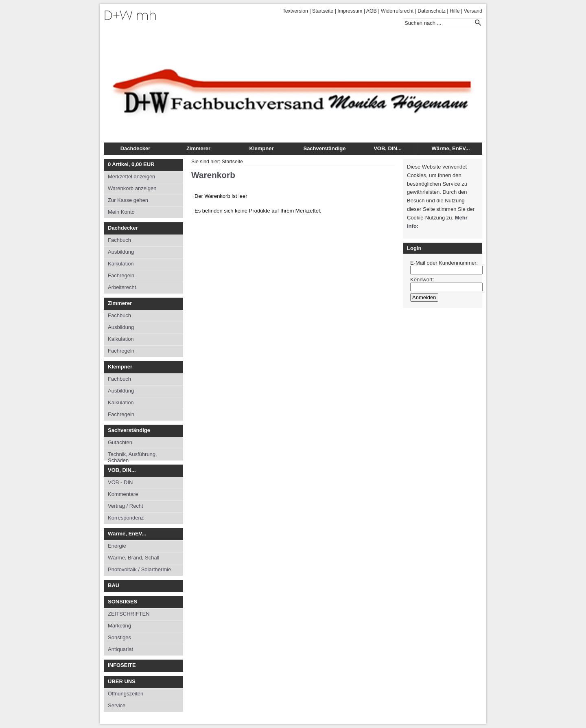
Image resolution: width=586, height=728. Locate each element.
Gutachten (120, 442)
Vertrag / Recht (126, 506)
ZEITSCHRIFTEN (129, 614)
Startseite (323, 11)
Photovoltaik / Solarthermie (139, 569)
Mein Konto (121, 212)
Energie (117, 546)
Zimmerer (198, 148)
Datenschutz (432, 11)
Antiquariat (120, 649)
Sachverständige (324, 148)
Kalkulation (121, 264)
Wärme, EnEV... (450, 148)
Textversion (295, 11)
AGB (372, 11)
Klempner (262, 148)
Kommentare (123, 494)
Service (117, 705)
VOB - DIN (120, 482)
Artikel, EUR (131, 164)
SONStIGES (122, 602)
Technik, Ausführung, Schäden (132, 456)
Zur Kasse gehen (128, 200)
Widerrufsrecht (397, 11)
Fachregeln (121, 275)
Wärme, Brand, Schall (133, 558)
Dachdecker (136, 148)
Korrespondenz (126, 518)
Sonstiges (119, 637)
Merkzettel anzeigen (131, 177)
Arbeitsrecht (122, 287)
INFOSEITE (122, 665)
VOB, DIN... (388, 148)
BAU (114, 585)
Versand (473, 11)
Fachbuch (119, 240)
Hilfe (455, 11)
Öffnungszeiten (126, 694)
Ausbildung (121, 252)
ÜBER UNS (122, 681)
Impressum (350, 11)
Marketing (119, 626)
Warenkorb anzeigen (132, 188)
